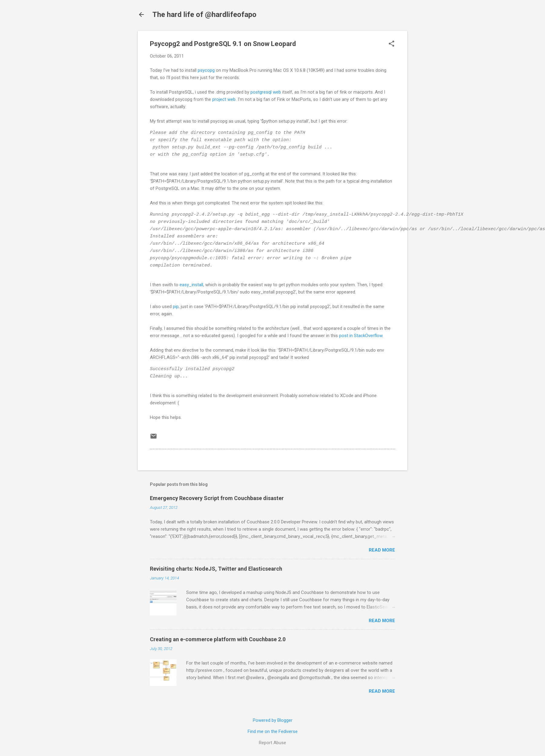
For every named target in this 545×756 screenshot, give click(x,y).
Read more (382, 550)
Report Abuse (272, 743)
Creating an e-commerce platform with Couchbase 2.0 (218, 639)
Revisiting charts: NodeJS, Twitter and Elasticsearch (216, 569)
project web (224, 99)
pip (176, 307)
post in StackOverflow (360, 336)
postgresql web (266, 92)
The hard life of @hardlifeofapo (204, 15)
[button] (391, 44)
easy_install (191, 285)
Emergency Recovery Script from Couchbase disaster (217, 498)
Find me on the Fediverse (273, 731)
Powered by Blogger (273, 720)
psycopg (206, 70)
